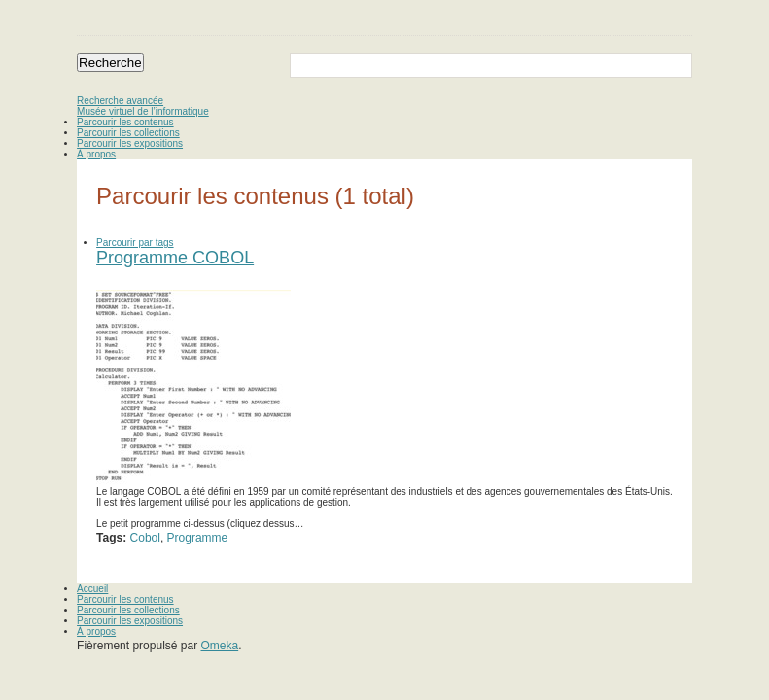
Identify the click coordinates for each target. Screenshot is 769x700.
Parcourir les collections (128, 133)
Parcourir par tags (135, 243)
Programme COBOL (175, 258)
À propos (96, 154)
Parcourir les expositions (130, 143)
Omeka (220, 646)
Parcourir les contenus (125, 122)
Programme (198, 538)
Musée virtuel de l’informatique (143, 111)
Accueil (92, 589)
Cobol (145, 538)
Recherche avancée (120, 101)
